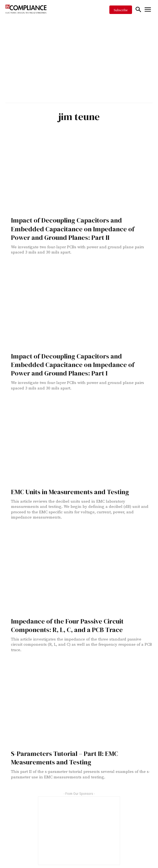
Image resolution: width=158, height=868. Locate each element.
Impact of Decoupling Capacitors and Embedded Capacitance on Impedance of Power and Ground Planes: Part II (73, 229)
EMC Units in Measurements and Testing (70, 492)
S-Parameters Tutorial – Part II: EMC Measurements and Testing (65, 758)
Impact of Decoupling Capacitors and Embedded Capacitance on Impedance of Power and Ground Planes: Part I (73, 365)
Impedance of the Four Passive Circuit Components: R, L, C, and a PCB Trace (67, 625)
